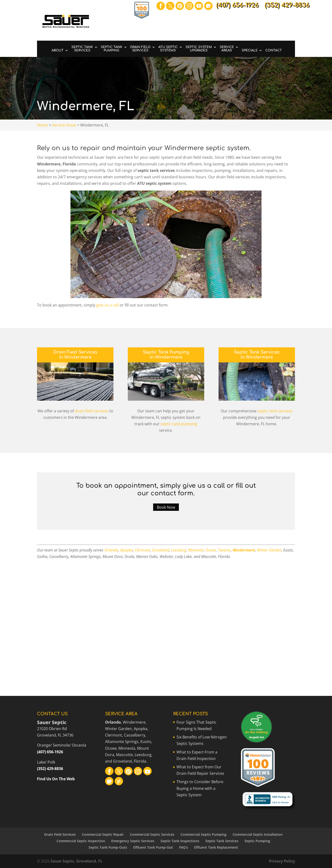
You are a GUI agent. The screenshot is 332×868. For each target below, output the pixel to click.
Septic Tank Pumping (112, 49)
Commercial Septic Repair (103, 834)
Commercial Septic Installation (258, 834)
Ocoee (211, 550)
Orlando (111, 550)
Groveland (161, 550)
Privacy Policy (282, 861)
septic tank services (275, 411)
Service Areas (227, 49)
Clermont (142, 550)
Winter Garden (269, 550)
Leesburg (179, 550)
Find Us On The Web (56, 779)
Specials (250, 50)
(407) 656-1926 (50, 752)
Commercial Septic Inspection (81, 841)
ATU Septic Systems (168, 49)
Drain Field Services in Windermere (75, 355)
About (58, 50)
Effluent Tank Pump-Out (153, 847)
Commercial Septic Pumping (203, 834)
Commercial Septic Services (152, 834)
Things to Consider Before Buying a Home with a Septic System (200, 788)
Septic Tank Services (82, 49)
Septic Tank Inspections (180, 841)
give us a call (107, 305)
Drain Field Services (140, 49)
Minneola (196, 550)
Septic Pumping (257, 841)
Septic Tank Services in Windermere (257, 355)
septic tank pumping (179, 424)
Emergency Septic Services (133, 841)
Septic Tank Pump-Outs (108, 847)
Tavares (224, 550)
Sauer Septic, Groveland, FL (77, 861)
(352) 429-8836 (50, 769)
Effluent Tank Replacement (216, 847)
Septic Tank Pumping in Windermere (166, 355)
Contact (274, 50)
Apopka (126, 550)
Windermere (244, 550)
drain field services (92, 411)
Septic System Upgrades (199, 49)
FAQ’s (184, 847)
